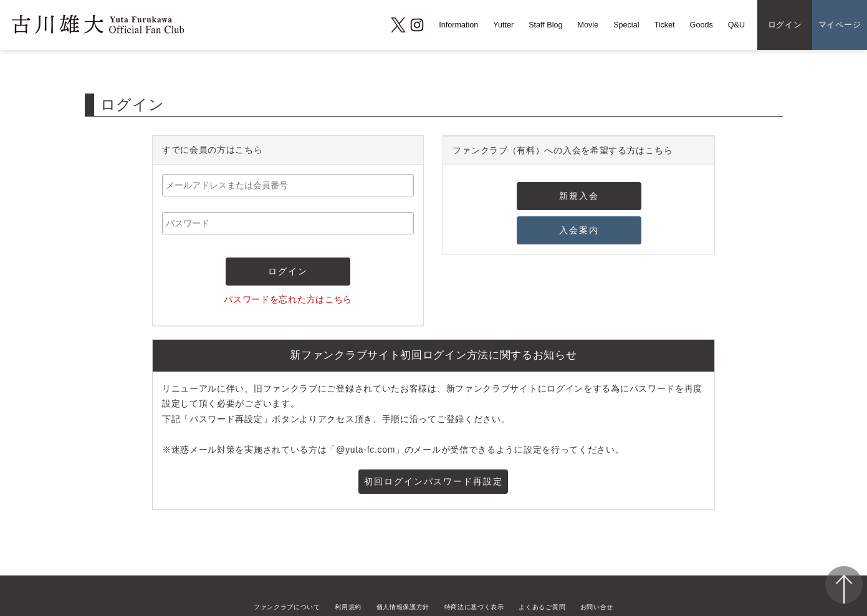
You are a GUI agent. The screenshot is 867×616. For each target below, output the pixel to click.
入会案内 (579, 230)
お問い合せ (597, 607)
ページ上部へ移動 (844, 585)
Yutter (503, 25)
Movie (588, 25)
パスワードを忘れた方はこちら (288, 299)
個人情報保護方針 (403, 607)
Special (626, 25)
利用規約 (348, 607)
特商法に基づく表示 (474, 607)
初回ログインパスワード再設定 (433, 481)
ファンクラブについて (287, 607)
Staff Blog (545, 25)
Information (458, 25)
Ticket (664, 25)
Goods (702, 25)
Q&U (736, 25)
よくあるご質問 (542, 607)
